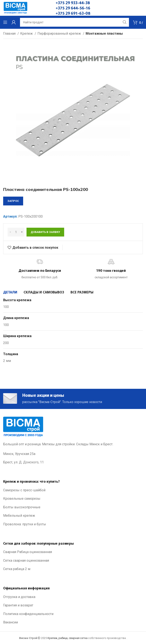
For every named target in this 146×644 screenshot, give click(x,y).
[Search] (74, 22)
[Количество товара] (16, 232)
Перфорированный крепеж (60, 34)
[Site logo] (15, 8)
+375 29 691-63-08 (73, 13)
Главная (10, 34)
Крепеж (27, 34)
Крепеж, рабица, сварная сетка (68, 638)
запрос (13, 201)
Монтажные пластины (104, 34)
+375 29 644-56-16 (73, 8)
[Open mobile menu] (5, 22)
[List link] (73, 490)
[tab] (10, 292)
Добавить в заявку (45, 232)
